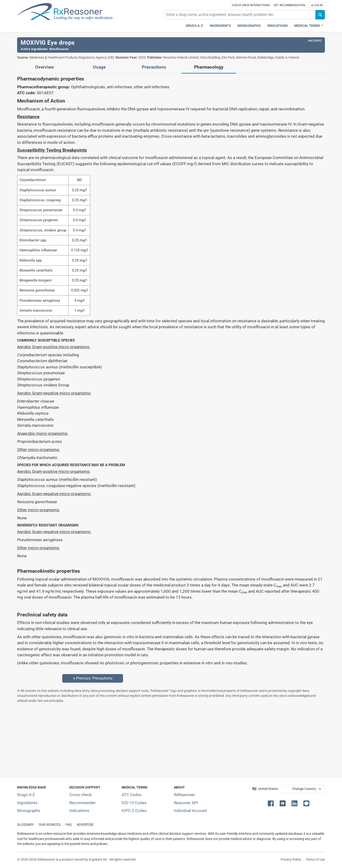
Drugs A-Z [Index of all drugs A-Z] (26, 795)
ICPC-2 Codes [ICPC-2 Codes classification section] (134, 811)
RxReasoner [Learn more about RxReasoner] (184, 795)
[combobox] (240, 15)
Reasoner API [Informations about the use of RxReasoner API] (186, 803)
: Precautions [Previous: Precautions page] (93, 678)
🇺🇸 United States (265, 789)
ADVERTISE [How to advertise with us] (85, 825)
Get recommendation (290, 5)
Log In (317, 5)
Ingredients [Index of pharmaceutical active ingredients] (27, 803)
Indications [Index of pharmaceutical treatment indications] (79, 811)
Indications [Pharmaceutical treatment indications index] (278, 26)
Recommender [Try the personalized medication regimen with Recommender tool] (83, 803)
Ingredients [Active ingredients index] (220, 26)
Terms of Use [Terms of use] (315, 859)
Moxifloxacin (59, 49)
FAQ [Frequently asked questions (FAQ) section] (69, 825)
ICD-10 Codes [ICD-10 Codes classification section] (134, 803)
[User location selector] (303, 789)
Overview (45, 67)
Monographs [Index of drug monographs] (29, 811)
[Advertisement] (160, 740)
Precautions (154, 67)
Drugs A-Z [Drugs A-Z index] (194, 26)
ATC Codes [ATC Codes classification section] (132, 795)
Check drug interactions (251, 5)
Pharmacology (209, 67)
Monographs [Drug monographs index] (249, 26)
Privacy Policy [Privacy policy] (291, 859)
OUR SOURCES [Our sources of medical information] (50, 825)
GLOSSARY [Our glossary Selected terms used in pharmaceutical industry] (25, 825)
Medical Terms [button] (307, 26)
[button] (272, 803)
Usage (99, 67)
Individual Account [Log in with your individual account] (190, 811)
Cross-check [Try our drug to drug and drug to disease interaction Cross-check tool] (81, 795)
